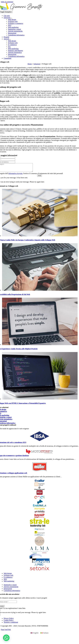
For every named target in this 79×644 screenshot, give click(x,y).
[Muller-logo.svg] (39, 473)
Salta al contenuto (7, 2)
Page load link (6, 631)
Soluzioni (37, 64)
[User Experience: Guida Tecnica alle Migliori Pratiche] (40, 346)
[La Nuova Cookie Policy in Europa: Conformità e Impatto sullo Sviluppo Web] (40, 237)
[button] (6, 638)
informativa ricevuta (15, 175)
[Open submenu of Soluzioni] (11, 18)
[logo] (39, 455)
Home (30, 64)
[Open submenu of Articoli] (10, 39)
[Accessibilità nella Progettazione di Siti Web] (40, 292)
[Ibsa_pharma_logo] (39, 442)
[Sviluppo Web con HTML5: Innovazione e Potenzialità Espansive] (40, 401)
